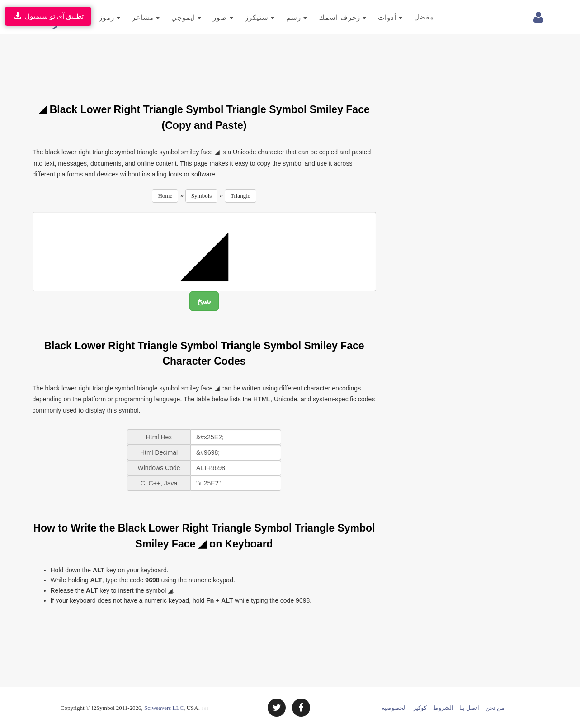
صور (212, 17)
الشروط (443, 708)
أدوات (379, 17)
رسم (285, 17)
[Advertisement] (204, 63)
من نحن (495, 708)
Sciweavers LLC (164, 708)
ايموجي (175, 17)
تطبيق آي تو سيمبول (48, 16)
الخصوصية (394, 708)
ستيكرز (248, 17)
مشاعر (135, 17)
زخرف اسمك (332, 17)
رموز (99, 17)
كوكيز (420, 708)
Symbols (202, 196)
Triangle (240, 196)
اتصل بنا (469, 708)
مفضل (413, 17)
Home (165, 196)
